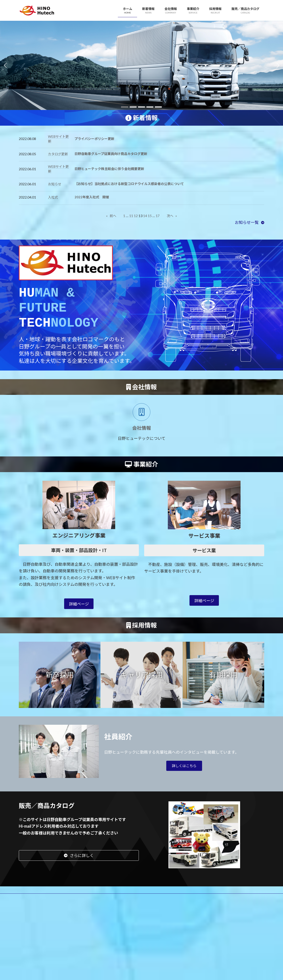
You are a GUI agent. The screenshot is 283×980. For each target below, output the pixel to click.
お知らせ (55, 184)
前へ (111, 216)
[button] (125, 107)
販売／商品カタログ (144, 902)
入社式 (53, 197)
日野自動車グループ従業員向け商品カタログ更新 (111, 154)
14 (145, 216)
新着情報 (48, 902)
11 (131, 216)
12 (136, 216)
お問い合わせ (178, 902)
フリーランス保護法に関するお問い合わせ (228, 902)
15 (150, 216)
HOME (28, 902)
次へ (172, 216)
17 (158, 216)
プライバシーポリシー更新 (94, 139)
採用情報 (114, 902)
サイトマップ (75, 906)
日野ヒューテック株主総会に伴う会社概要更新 (109, 169)
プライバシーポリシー (39, 906)
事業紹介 (92, 902)
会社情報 (70, 902)
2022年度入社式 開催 (92, 197)
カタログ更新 (58, 154)
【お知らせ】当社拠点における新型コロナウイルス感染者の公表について (129, 184)
